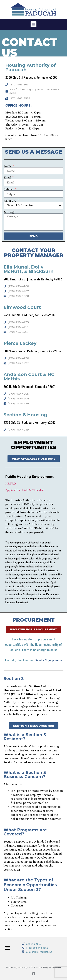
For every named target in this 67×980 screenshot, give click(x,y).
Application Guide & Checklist (25, 490)
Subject (9, 189)
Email (8, 178)
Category (10, 201)
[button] (33, 24)
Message (10, 212)
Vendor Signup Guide (49, 660)
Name (8, 166)
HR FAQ (11, 484)
